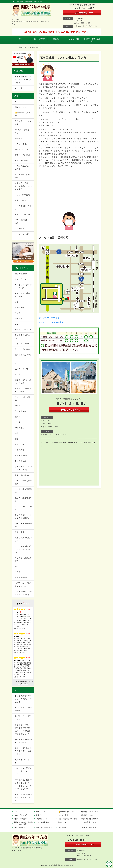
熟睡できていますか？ (22, 761)
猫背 (17, 433)
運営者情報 (20, 229)
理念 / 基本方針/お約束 (23, 222)
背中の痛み (20, 428)
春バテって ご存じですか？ (23, 718)
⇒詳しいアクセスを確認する (52, 322)
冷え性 (18, 567)
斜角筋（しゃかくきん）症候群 (23, 390)
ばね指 (18, 422)
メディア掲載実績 (22, 195)
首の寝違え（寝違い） (22, 337)
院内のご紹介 (21, 200)
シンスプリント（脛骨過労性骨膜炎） (23, 517)
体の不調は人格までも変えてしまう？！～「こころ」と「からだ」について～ (23, 784)
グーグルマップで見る (49, 318)
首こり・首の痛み (22, 349)
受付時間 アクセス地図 (92, 40)
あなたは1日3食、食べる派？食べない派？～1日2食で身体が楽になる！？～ (23, 729)
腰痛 (17, 439)
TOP (21, 39)
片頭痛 (18, 313)
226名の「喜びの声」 (39, 39)
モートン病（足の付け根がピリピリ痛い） (23, 549)
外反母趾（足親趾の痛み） (23, 559)
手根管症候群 (21, 411)
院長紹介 (56, 39)
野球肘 (18, 406)
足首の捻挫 (20, 532)
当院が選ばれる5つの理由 (23, 168)
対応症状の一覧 (21, 161)
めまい (18, 324)
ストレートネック (22, 344)
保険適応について (22, 149)
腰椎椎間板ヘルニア (23, 456)
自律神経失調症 (21, 578)
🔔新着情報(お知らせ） (23, 114)
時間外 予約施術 (22, 155)
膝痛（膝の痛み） (22, 475)
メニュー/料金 (74, 39)
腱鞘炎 (18, 417)
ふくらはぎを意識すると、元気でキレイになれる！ (23, 771)
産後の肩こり (21, 279)
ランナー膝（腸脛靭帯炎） (23, 491)
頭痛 (17, 302)
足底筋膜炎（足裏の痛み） (23, 539)
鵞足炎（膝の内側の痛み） (23, 499)
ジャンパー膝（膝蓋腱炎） (23, 482)
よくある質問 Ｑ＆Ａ (23, 207)
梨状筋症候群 (21, 461)
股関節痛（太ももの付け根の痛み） (23, 468)
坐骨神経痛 (20, 450)
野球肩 (18, 374)
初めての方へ (21, 107)
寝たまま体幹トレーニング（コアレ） (23, 593)
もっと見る (20, 88)
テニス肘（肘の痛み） (22, 399)
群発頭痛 (19, 319)
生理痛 (18, 572)
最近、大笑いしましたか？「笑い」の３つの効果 (23, 751)
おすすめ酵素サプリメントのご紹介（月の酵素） (23, 80)
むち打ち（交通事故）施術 (22, 295)
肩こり (18, 363)
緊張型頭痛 (20, 307)
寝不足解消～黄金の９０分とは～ (23, 741)
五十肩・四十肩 (21, 369)
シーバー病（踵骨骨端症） (23, 525)
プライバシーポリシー (23, 236)
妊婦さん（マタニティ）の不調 (23, 286)
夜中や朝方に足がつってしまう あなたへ (23, 798)
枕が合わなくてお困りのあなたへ (23, 585)
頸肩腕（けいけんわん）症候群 (23, 381)
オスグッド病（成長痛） (23, 508)
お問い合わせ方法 (22, 214)
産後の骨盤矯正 (21, 274)
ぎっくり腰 (20, 444)
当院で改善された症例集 (23, 176)
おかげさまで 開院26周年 (23, 709)
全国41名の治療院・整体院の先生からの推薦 (23, 186)
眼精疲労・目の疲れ (23, 330)
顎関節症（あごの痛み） (23, 356)
